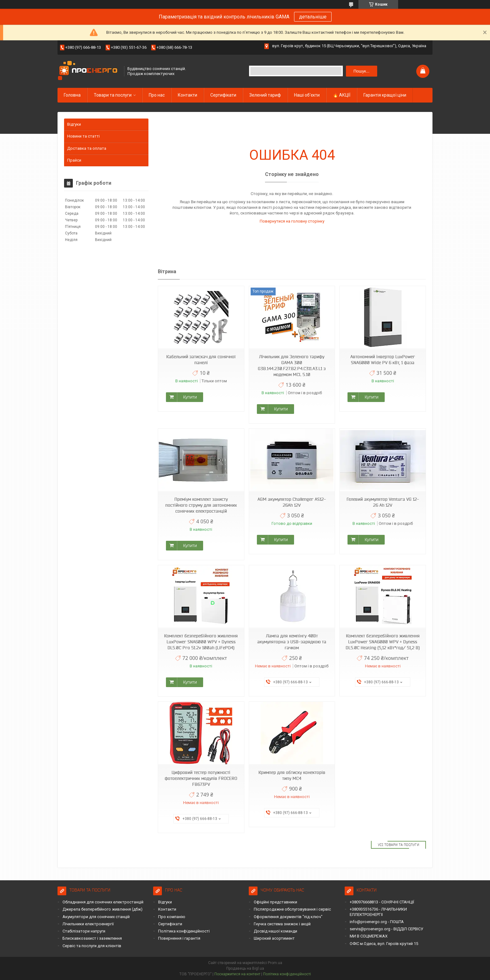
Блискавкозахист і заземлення (92, 938)
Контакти (187, 95)
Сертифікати (223, 95)
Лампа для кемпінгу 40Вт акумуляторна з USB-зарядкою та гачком (292, 642)
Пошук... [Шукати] (361, 71)
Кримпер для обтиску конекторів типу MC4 (292, 775)
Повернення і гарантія (179, 938)
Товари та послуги (113, 95)
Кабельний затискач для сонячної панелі (201, 360)
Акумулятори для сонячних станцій (96, 917)
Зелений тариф (265, 95)
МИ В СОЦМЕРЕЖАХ (369, 936)
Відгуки (74, 124)
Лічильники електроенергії (88, 924)
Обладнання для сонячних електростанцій (103, 902)
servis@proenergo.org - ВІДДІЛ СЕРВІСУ (386, 929)
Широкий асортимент (274, 938)
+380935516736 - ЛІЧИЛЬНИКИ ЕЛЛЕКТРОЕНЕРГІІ (378, 912)
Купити (190, 397)
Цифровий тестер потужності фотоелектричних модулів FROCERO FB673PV (201, 778)
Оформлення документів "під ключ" (288, 917)
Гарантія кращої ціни (385, 95)
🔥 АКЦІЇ (342, 95)
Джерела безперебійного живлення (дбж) (102, 909)
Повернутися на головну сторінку (292, 221)
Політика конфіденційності (184, 931)
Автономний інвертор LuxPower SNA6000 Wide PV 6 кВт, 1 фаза (383, 360)
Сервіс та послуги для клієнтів (92, 946)
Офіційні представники (275, 902)
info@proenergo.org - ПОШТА (377, 922)
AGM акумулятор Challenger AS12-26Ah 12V (292, 502)
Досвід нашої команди (275, 931)
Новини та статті (83, 136)
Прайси (74, 160)
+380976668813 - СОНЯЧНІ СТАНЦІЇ (382, 902)
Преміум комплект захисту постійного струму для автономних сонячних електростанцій (201, 505)
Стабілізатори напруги (84, 931)
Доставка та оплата (87, 148)
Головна (72, 95)
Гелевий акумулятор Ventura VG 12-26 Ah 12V (383, 502)
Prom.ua (275, 963)
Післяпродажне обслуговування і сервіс (292, 909)
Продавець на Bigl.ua (245, 968)
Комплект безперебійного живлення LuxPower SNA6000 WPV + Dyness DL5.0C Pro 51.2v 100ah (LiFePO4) (201, 642)
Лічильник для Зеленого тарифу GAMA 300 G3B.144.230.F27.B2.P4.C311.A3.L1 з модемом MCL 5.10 (292, 366)
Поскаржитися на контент (237, 974)
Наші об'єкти (307, 95)
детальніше (313, 17)
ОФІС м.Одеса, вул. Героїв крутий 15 (384, 944)
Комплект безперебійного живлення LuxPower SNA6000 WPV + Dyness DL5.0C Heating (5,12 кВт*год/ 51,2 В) (383, 642)
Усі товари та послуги (399, 845)
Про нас (157, 95)
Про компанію (172, 917)
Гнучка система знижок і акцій (282, 924)
